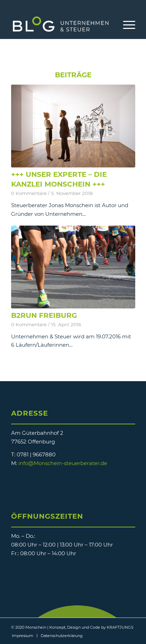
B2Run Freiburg (44, 315)
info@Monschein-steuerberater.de (63, 463)
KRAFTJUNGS (120, 627)
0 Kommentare (29, 193)
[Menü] (126, 25)
